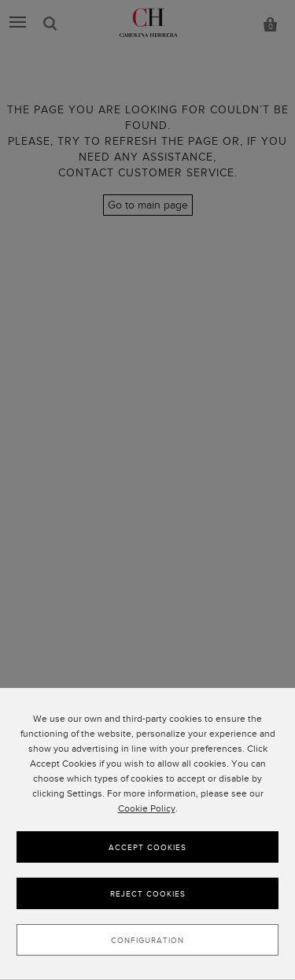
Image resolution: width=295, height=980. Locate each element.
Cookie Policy (147, 808)
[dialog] (147, 834)
